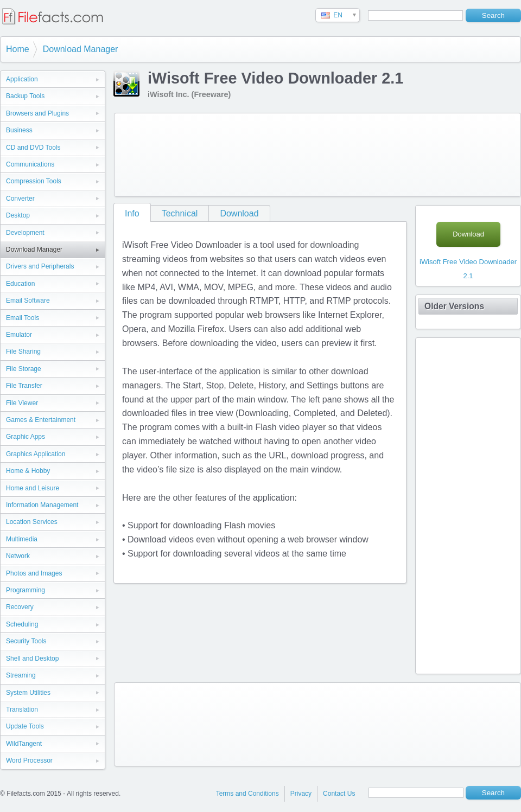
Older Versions (454, 306)
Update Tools (25, 726)
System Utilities (28, 693)
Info (132, 213)
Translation (22, 709)
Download (239, 213)
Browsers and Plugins (37, 113)
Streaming (21, 675)
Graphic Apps (26, 437)
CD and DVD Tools (33, 148)
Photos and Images (34, 573)
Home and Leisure (33, 488)
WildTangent (24, 744)
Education (20, 284)
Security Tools (26, 641)
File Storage (24, 369)
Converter (20, 199)
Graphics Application (36, 454)
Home (18, 49)
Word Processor (29, 760)
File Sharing (23, 351)
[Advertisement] (162, 153)
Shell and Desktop (32, 658)
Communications (30, 164)
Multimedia (22, 539)
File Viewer (22, 403)
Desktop (18, 215)
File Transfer (24, 386)
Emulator (19, 335)
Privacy (301, 794)
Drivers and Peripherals (40, 266)
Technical (180, 213)
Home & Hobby (28, 471)
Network (18, 556)
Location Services (32, 522)
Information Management (42, 505)
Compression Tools (34, 181)
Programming (26, 590)
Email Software (28, 300)
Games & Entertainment (41, 420)
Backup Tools (25, 96)
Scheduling (22, 624)
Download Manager (81, 49)
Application (22, 79)
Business (19, 130)
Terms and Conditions (247, 794)
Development (25, 233)
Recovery (20, 607)
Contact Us (339, 794)
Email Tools (23, 318)
